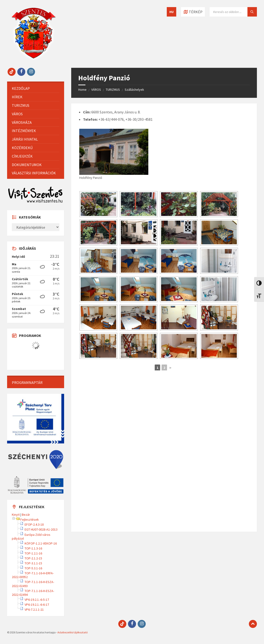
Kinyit (16, 515)
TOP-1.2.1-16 (33, 553)
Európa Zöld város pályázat (31, 537)
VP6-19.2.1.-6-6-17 (37, 605)
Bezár (26, 515)
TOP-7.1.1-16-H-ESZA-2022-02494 (33, 593)
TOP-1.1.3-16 (33, 548)
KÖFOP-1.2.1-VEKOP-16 (41, 543)
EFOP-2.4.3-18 (34, 524)
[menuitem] (36, 88)
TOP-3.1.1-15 (33, 563)
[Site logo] (34, 59)
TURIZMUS (113, 90)
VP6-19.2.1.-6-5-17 (37, 600)
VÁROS (96, 90)
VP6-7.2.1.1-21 (34, 610)
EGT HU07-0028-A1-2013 (41, 529)
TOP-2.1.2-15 (33, 558)
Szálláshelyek (134, 90)
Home (82, 90)
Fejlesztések (30, 519)
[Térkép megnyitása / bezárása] (193, 12)
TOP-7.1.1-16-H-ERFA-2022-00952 (33, 575)
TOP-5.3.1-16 (33, 568)
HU (172, 12)
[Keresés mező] (233, 12)
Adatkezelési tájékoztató (73, 632)
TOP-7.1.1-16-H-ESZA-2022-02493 (33, 584)
